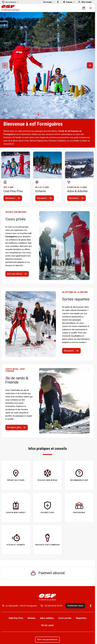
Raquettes (81, 618)
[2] (47, 115)
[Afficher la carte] (49, 2)
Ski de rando (47, 625)
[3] (52, 115)
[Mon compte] (85, 2)
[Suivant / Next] (90, 65)
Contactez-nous (75, 606)
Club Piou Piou (16, 618)
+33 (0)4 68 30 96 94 (53, 606)
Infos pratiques (10, 2)
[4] (57, 115)
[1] (43, 115)
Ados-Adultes (47, 618)
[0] (38, 115)
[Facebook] (58, 2)
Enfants (32, 618)
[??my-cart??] (84, 8)
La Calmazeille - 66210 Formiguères (21, 606)
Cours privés (65, 618)
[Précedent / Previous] (5, 65)
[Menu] (91, 8)
